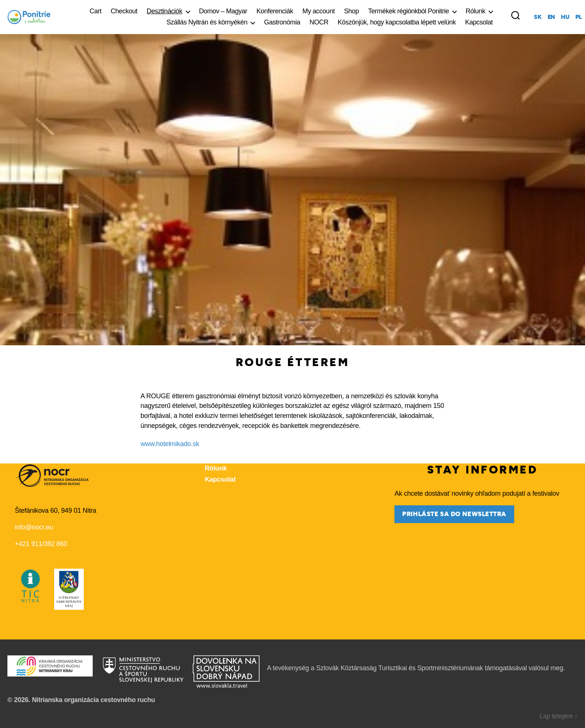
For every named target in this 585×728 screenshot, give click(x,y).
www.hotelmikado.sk (170, 443)
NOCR (319, 22)
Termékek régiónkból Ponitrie (409, 11)
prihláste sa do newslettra (454, 514)
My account (319, 11)
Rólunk (475, 11)
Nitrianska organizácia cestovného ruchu (95, 699)
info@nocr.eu (34, 527)
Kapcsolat (479, 22)
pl (579, 17)
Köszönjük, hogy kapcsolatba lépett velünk (397, 22)
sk (538, 17)
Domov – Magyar (223, 11)
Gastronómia (282, 22)
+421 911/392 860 (41, 544)
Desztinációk (165, 11)
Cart (96, 11)
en (551, 17)
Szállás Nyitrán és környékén (207, 22)
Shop (351, 11)
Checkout (124, 11)
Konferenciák (275, 11)
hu (565, 17)
